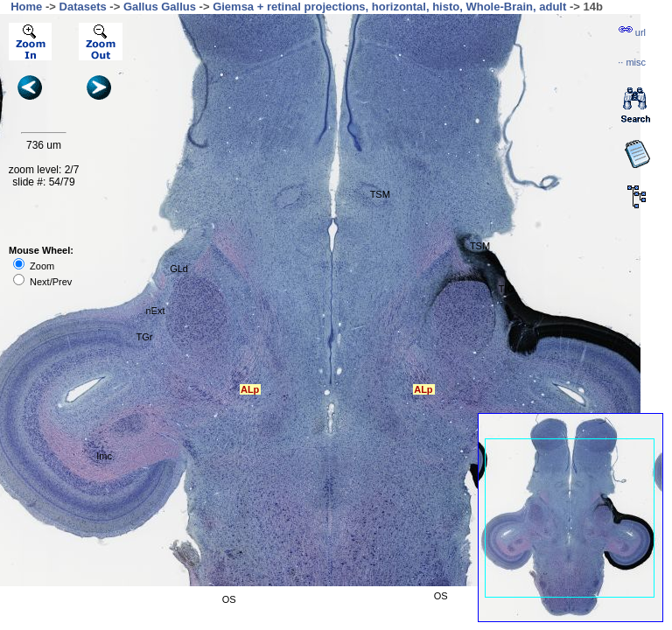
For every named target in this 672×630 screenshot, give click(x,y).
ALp (423, 389)
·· (632, 62)
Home (26, 7)
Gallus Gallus (160, 7)
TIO (507, 289)
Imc (104, 456)
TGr (145, 337)
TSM (480, 246)
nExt (155, 311)
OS (229, 599)
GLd (179, 269)
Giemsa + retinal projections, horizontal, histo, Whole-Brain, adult (389, 7)
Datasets (83, 7)
